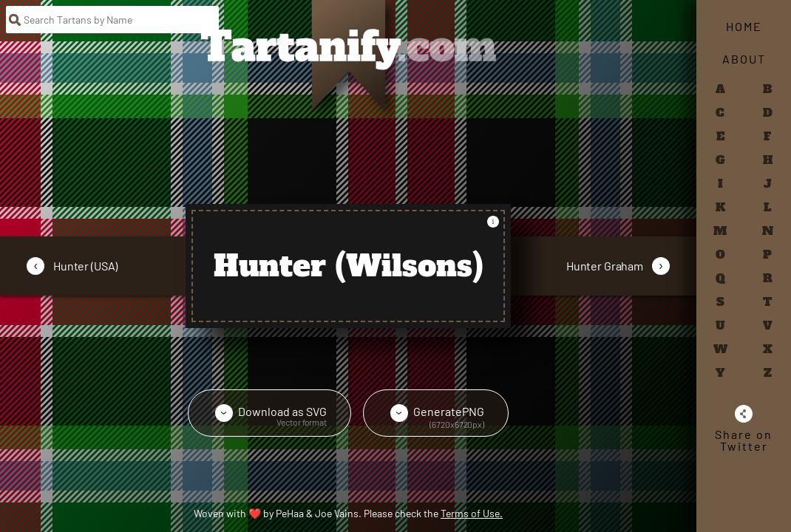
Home (744, 26)
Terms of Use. (472, 513)
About (744, 59)
